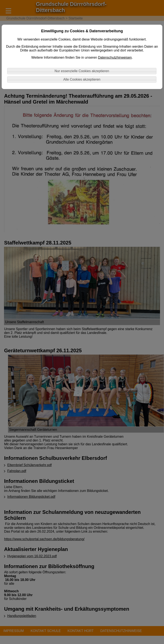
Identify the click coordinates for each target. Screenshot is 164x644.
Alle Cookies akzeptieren (82, 79)
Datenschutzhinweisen (115, 57)
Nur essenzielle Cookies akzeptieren (82, 71)
